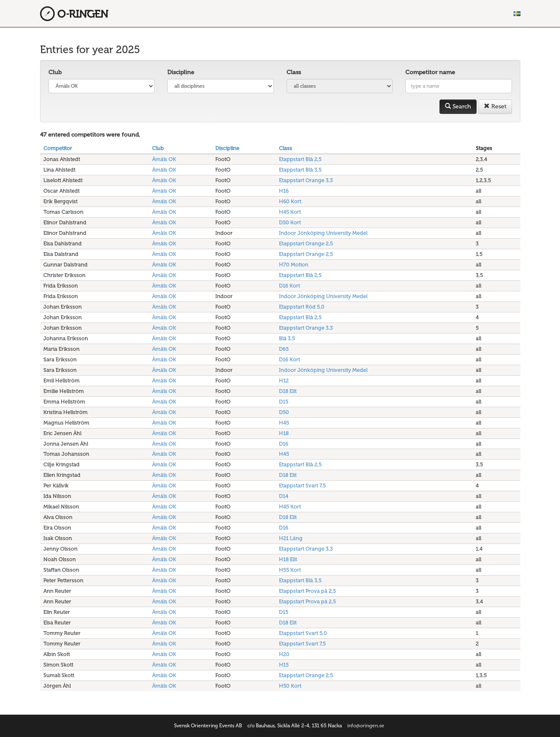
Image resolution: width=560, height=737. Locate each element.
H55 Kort (290, 570)
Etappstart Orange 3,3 (306, 180)
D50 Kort (290, 222)
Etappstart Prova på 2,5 (307, 591)
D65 (284, 349)
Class (294, 72)
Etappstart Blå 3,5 (300, 170)
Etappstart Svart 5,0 (303, 633)
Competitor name (430, 72)
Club (55, 72)
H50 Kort (290, 686)
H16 (284, 191)
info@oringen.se (366, 726)
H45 (284, 423)
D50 (284, 412)
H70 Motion (294, 265)
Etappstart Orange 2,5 (306, 243)
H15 (284, 665)
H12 (284, 381)
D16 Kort (289, 286)
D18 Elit (288, 391)
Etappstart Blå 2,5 (300, 159)
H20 (284, 654)
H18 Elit (288, 559)
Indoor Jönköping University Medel (323, 233)
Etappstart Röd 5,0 (302, 307)
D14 (284, 496)
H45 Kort (290, 212)
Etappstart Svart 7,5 (302, 486)
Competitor (58, 148)
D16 (284, 444)
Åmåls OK (164, 159)
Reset (495, 106)
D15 (284, 402)
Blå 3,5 (287, 338)
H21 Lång (291, 538)
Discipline (181, 72)
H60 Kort (290, 201)
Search (458, 106)
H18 (284, 433)
